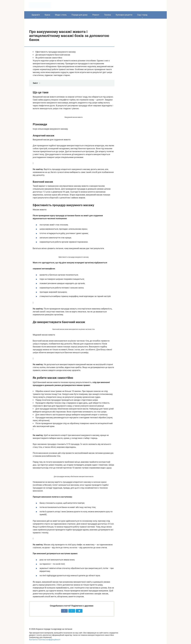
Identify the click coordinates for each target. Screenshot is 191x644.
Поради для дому (79, 15)
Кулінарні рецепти (124, 15)
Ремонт (96, 15)
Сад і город (142, 15)
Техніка (108, 15)
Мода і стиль (61, 15)
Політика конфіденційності (49, 640)
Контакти (33, 640)
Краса (47, 15)
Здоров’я (36, 15)
